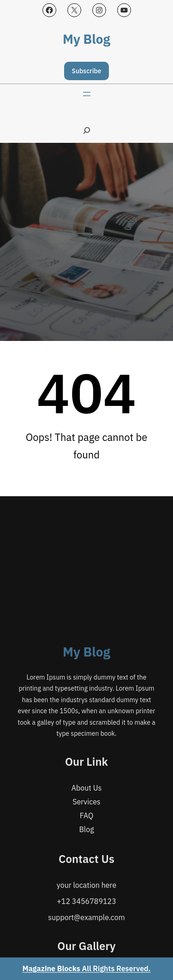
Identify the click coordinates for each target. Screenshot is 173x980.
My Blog (86, 39)
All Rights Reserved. (87, 968)
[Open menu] (87, 94)
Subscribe (87, 71)
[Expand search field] (87, 130)
